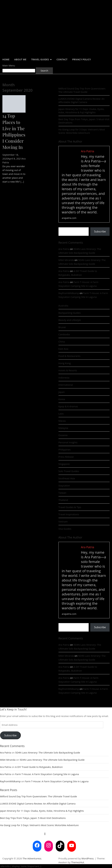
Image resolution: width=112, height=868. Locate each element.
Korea (62, 399)
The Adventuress (32, 858)
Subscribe (100, 231)
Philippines (65, 450)
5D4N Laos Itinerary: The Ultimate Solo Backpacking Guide (48, 753)
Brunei (62, 327)
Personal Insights (68, 442)
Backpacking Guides (70, 313)
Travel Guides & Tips (70, 507)
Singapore (64, 464)
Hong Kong (65, 363)
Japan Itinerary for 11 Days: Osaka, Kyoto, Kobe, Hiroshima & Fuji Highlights (81, 111)
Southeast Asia (67, 478)
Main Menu (9, 65)
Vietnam (63, 522)
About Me (20, 59)
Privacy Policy (81, 59)
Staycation (64, 486)
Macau (62, 421)
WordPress (88, 858)
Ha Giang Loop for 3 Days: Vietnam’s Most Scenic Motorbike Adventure (82, 131)
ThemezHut (78, 862)
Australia (63, 306)
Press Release (66, 457)
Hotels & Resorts (68, 370)
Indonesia (64, 378)
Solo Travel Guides (69, 471)
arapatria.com (69, 218)
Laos (61, 414)
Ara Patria (64, 249)
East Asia (63, 349)
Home (6, 59)
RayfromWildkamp (69, 293)
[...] (22, 182)
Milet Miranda (66, 260)
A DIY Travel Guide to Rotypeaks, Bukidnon (39, 767)
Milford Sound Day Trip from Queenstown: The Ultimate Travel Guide (82, 90)
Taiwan (62, 493)
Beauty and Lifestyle (70, 320)
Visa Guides (65, 529)
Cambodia (64, 334)
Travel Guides (40, 59)
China (62, 342)
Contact (62, 59)
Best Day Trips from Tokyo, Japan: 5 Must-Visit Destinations (84, 121)
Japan (62, 392)
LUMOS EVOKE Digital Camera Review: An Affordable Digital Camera (81, 100)
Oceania (63, 435)
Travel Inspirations (69, 514)
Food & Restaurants (70, 356)
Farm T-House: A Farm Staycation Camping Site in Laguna (47, 774)
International (66, 385)
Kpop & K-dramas (68, 406)
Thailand (63, 500)
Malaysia (63, 428)
